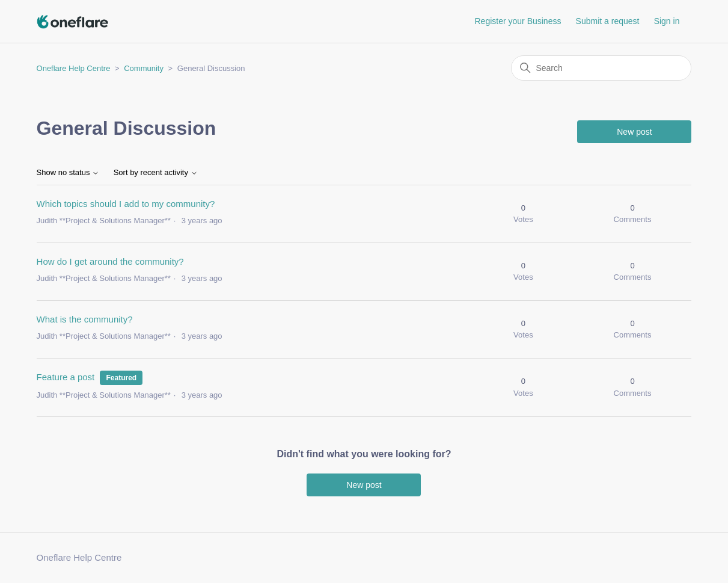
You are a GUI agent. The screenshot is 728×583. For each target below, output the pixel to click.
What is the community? (85, 319)
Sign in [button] (667, 21)
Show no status (68, 173)
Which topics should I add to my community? (126, 204)
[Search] (601, 68)
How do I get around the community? (110, 261)
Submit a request (608, 21)
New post (634, 132)
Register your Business (518, 21)
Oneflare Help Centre (74, 68)
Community (144, 68)
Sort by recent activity (156, 173)
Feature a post (66, 377)
